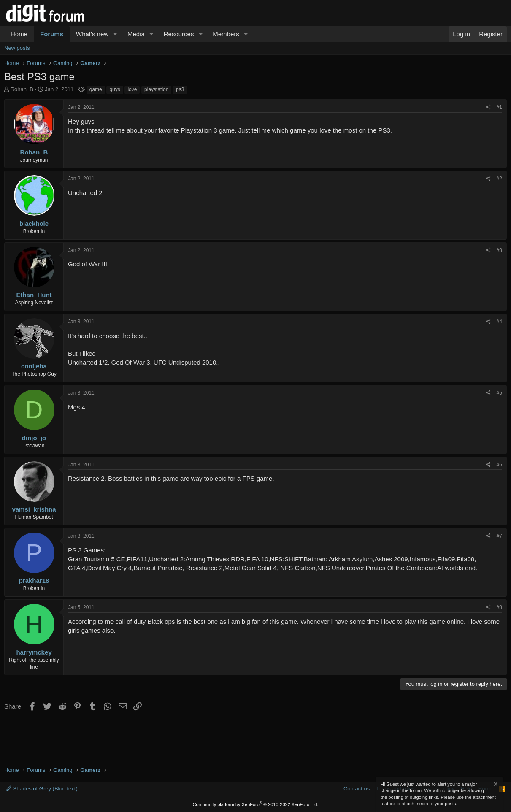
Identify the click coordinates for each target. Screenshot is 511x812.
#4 (499, 322)
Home (19, 34)
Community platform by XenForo (256, 804)
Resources (179, 34)
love (132, 89)
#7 (499, 536)
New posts (17, 48)
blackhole (34, 223)
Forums (52, 34)
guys (115, 89)
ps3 (180, 89)
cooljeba (34, 366)
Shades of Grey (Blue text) (42, 789)
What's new (92, 34)
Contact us (357, 789)
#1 (499, 107)
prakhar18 (34, 581)
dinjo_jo (34, 438)
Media (136, 34)
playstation (156, 89)
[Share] (488, 107)
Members (226, 34)
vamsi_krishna (34, 509)
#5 (499, 393)
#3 (499, 250)
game (96, 89)
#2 (499, 179)
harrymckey (34, 652)
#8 (499, 607)
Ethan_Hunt (34, 295)
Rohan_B (22, 89)
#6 (499, 465)
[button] (115, 34)
